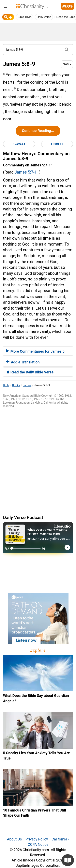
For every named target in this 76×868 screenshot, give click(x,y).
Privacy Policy (37, 839)
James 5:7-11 (27, 172)
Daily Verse (44, 17)
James (27, 385)
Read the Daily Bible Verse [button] (30, 372)
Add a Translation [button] (23, 362)
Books (16, 385)
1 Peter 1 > (57, 144)
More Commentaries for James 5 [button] (35, 351)
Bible (6, 385)
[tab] (38, 351)
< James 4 (19, 144)
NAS (67, 64)
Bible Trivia (25, 17)
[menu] (5, 7)
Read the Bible (66, 17)
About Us (14, 839)
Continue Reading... (38, 131)
